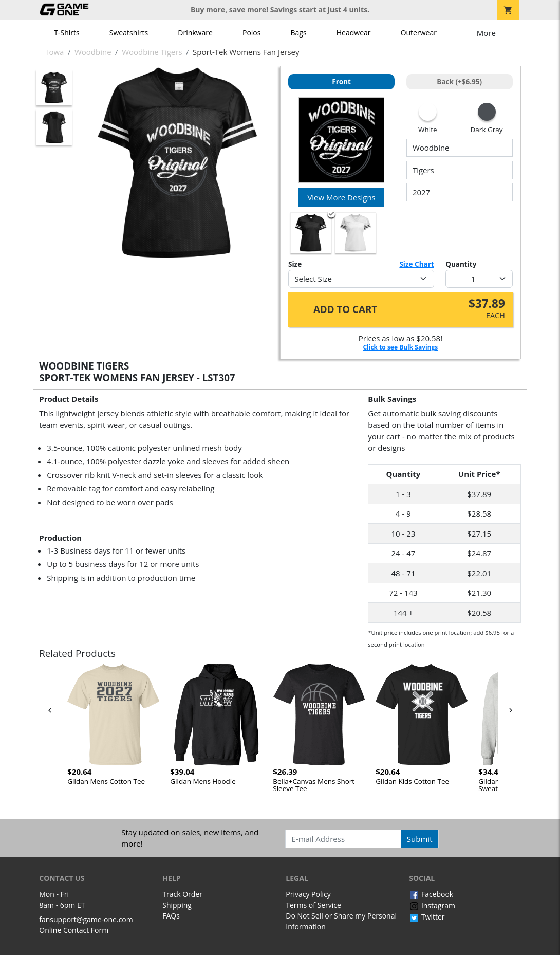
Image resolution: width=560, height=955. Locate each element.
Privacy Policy (308, 894)
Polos (251, 33)
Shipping (177, 905)
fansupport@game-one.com (86, 919)
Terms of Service (313, 905)
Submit (420, 839)
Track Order (182, 894)
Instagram (432, 905)
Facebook (431, 894)
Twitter (427, 917)
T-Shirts (67, 33)
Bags (299, 33)
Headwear (354, 33)
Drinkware (195, 33)
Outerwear (419, 33)
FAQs (171, 916)
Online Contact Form (74, 930)
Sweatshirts (129, 33)
